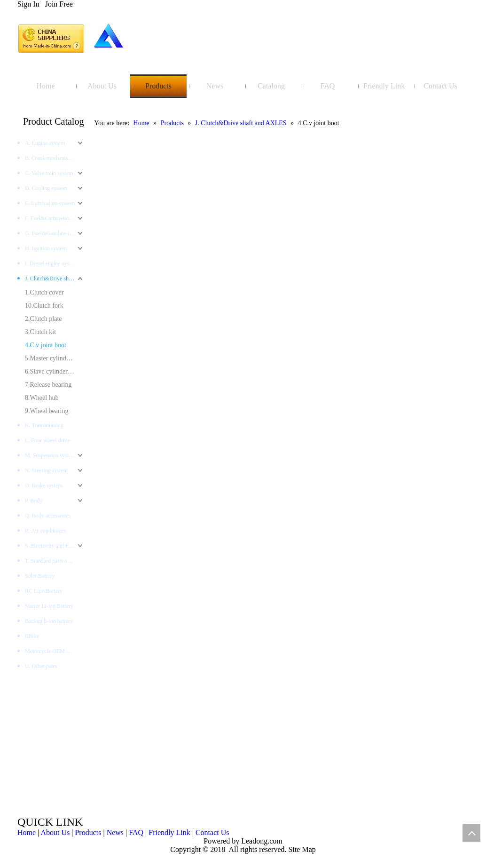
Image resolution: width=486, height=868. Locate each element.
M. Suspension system (50, 455)
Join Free (59, 4)
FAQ (136, 832)
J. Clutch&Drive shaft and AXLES (55, 279)
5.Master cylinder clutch (55, 358)
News (115, 832)
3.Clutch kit (40, 332)
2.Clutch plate (43, 319)
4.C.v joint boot (46, 345)
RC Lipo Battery (44, 591)
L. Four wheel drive (47, 440)
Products (88, 832)
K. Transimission (44, 425)
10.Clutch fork (44, 306)
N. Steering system (46, 470)
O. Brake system (44, 486)
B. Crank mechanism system (55, 158)
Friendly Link (169, 832)
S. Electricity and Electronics (55, 546)
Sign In (28, 4)
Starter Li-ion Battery (49, 606)
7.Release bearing (48, 385)
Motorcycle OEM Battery (54, 651)
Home (27, 832)
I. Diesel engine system (51, 263)
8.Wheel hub (42, 398)
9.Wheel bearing (47, 411)
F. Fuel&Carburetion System (55, 218)
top (471, 833)
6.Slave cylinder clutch (55, 371)
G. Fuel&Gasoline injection (55, 233)
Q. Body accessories (48, 516)
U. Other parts (41, 666)
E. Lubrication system (50, 203)
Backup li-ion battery (49, 621)
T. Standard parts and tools (55, 561)
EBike (32, 636)
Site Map (302, 849)
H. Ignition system (46, 248)
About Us (55, 832)
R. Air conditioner (45, 531)
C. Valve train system (49, 173)
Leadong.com (261, 841)
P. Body (34, 501)
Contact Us (212, 832)
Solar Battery (40, 576)
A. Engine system (45, 143)
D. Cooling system (46, 188)
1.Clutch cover (44, 292)
